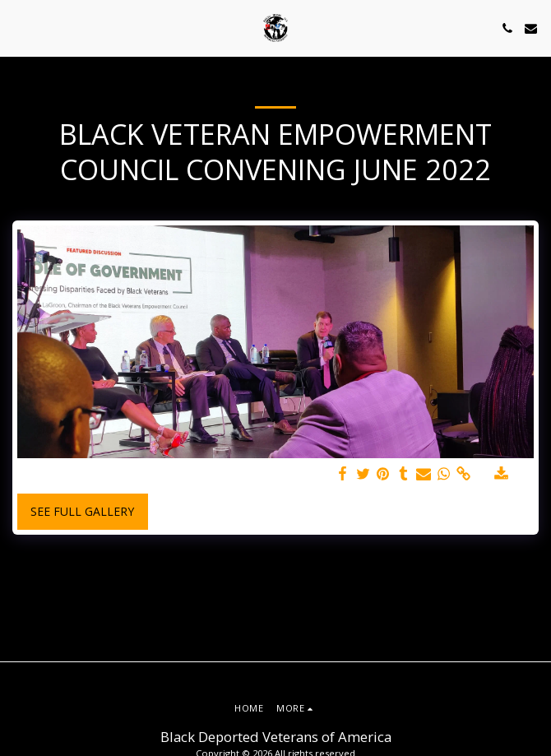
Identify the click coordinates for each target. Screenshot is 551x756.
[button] (18, 28)
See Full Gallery (82, 511)
